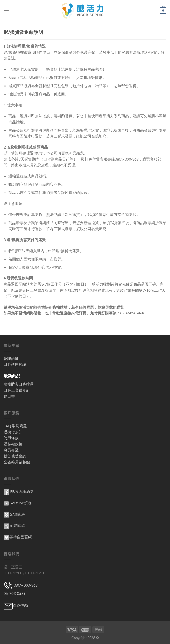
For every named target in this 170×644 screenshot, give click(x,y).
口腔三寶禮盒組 (17, 390)
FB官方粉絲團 (22, 491)
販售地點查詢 (15, 456)
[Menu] (6, 10)
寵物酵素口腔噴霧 (19, 384)
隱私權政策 (13, 444)
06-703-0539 (14, 593)
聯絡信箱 (20, 605)
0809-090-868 (25, 585)
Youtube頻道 (21, 503)
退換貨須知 (13, 432)
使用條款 (11, 438)
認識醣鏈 (11, 358)
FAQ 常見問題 (15, 426)
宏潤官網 (18, 514)
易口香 (9, 396)
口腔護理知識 (15, 364)
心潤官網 (18, 525)
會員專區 (11, 450)
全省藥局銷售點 (17, 462)
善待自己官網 (18, 537)
